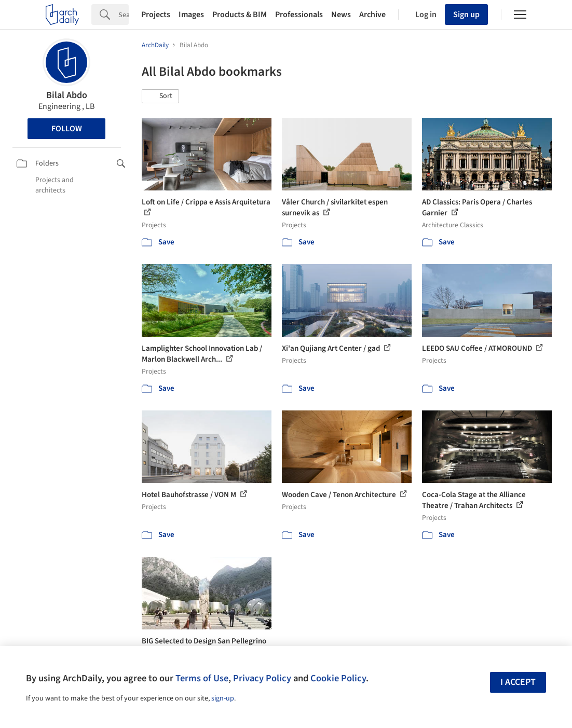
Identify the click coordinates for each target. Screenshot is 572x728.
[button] (160, 97)
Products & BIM (240, 15)
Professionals (299, 15)
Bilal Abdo (67, 95)
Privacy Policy (262, 678)
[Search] (124, 15)
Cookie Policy (338, 678)
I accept (518, 682)
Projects (156, 15)
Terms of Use (202, 678)
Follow (67, 129)
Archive (372, 15)
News (341, 15)
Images (191, 15)
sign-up (223, 698)
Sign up (466, 15)
